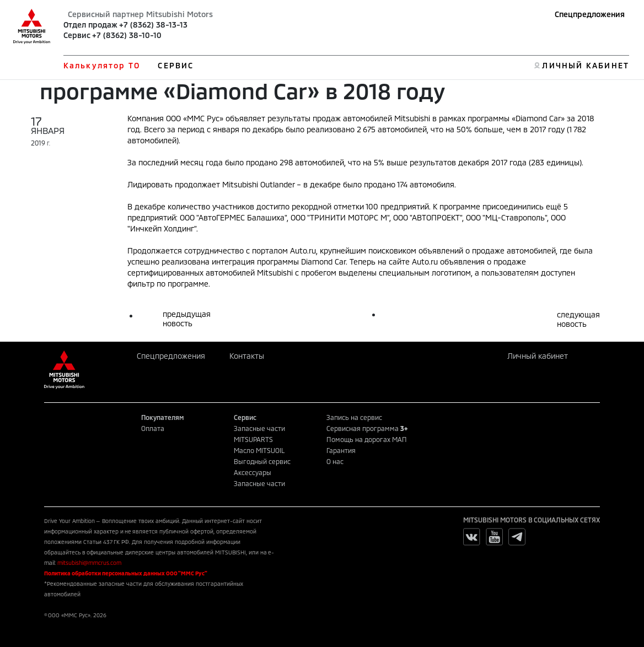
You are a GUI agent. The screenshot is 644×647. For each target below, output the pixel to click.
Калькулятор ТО (102, 65)
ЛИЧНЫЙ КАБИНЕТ (585, 65)
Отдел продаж (90, 25)
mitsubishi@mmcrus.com (89, 563)
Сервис (77, 35)
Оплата (153, 428)
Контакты (247, 356)
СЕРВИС (176, 65)
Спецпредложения (590, 14)
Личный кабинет (538, 356)
